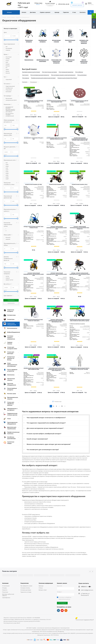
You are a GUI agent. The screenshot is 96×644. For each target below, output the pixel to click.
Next (93, 572)
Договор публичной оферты (8, 595)
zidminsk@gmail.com (87, 590)
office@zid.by (61, 631)
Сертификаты (6, 598)
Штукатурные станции (56, 41)
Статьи (41, 588)
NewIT (92, 620)
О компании (6, 586)
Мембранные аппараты (43, 41)
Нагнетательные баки (70, 41)
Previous (90, 572)
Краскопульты (29, 60)
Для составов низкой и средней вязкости (63, 75)
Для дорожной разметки (66, 72)
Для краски (26, 78)
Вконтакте (58, 610)
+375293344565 (86, 587)
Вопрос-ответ (43, 590)
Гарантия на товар (26, 592)
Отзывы (4, 588)
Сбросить (11, 303)
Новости (5, 590)
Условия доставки (26, 590)
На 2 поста (25, 75)
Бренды (41, 586)
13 (62, 406)
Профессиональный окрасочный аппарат (43, 78)
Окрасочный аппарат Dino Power (67, 78)
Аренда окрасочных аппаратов (84, 61)
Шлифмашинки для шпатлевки (43, 61)
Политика (5, 592)
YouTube (62, 610)
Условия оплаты (25, 588)
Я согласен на (65, 598)
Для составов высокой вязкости (40, 75)
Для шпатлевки (82, 75)
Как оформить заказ (26, 586)
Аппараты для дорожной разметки (84, 42)
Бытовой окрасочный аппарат (31, 72)
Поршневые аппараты (29, 41)
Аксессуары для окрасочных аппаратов (56, 61)
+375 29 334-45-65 (64, 4)
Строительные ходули (70, 61)
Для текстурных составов (49, 72)
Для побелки (79, 72)
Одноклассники (66, 610)
